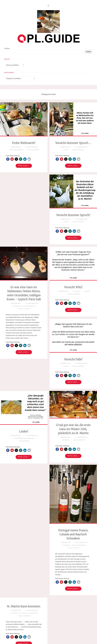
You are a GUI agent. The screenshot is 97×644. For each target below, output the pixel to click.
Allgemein (66, 415)
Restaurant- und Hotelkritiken (74, 238)
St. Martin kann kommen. (24, 582)
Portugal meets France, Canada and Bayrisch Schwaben (73, 510)
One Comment (24, 416)
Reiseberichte (33, 589)
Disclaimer (40, 638)
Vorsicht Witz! (24, 334)
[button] (8, 159)
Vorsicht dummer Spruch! (24, 219)
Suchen (7, 48)
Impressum (31, 638)
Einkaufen (23, 589)
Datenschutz (49, 638)
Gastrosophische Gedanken (24, 414)
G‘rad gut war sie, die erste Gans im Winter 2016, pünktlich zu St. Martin (73, 404)
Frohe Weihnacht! (24, 143)
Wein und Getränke (16, 150)
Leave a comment (33, 150)
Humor (66, 154)
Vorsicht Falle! (73, 334)
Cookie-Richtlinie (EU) (63, 638)
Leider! (24, 407)
